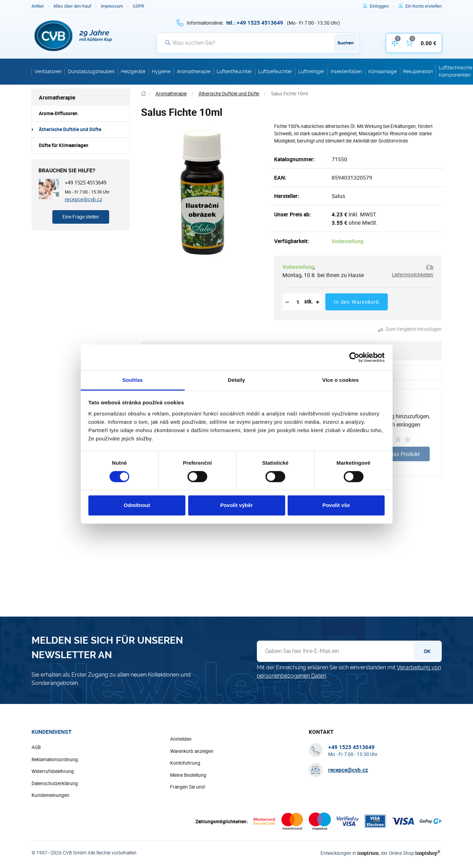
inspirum (368, 853)
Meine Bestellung (188, 775)
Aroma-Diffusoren (58, 113)
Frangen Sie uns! (188, 787)
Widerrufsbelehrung (53, 771)
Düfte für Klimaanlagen (64, 145)
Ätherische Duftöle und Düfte (70, 129)
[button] (410, 271)
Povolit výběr (236, 505)
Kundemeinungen (50, 795)
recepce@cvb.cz (84, 199)
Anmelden (181, 739)
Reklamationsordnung (55, 759)
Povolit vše (336, 505)
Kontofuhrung (185, 763)
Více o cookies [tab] (341, 380)
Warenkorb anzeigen (192, 751)
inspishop (428, 853)
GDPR (138, 6)
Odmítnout (137, 505)
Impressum (112, 6)
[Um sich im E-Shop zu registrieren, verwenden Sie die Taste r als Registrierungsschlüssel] (424, 6)
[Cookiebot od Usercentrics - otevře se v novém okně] (354, 357)
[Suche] (258, 43)
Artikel (38, 6)
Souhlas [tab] (133, 380)
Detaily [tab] (237, 380)
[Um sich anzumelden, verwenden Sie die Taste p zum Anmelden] (382, 6)
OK (427, 651)
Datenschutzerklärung (55, 783)
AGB (36, 747)
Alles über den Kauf (72, 6)
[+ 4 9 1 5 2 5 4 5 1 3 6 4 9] (255, 23)
